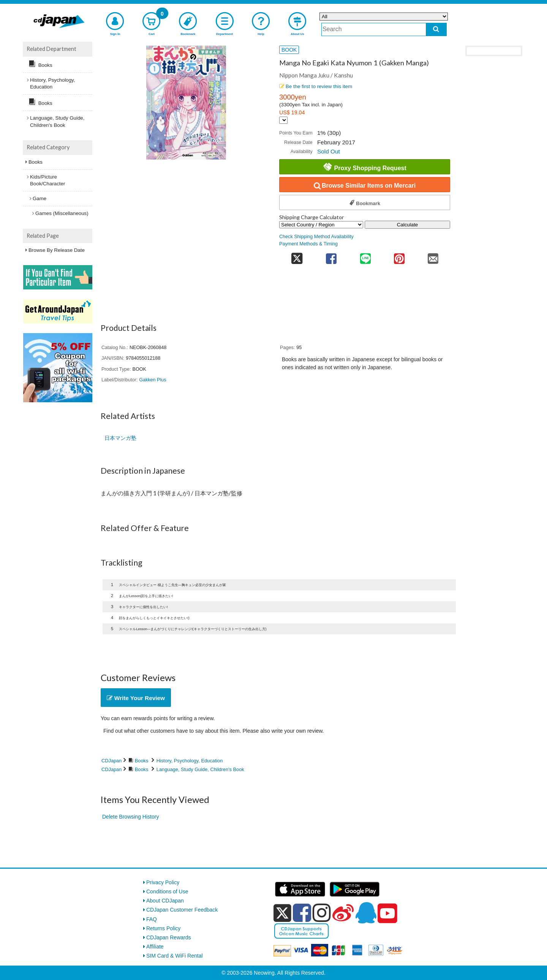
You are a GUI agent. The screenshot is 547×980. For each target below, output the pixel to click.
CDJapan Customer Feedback (182, 910)
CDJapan (111, 761)
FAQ (152, 919)
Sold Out (329, 151)
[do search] (436, 29)
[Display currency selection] (283, 120)
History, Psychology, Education (190, 761)
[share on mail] (433, 256)
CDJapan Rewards (169, 937)
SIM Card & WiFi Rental (175, 956)
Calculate (408, 225)
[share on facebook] (331, 256)
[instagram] (322, 913)
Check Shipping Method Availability (316, 237)
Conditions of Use (167, 891)
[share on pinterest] (399, 256)
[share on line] (365, 256)
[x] (282, 913)
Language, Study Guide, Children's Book (200, 769)
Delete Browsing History (130, 817)
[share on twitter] (297, 256)
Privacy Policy (163, 882)
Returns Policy (163, 928)
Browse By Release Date (57, 250)
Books (142, 761)
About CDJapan (165, 901)
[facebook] (302, 913)
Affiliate (155, 947)
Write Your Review (136, 698)
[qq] (366, 913)
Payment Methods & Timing (308, 244)
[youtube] (387, 914)
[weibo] (343, 913)
